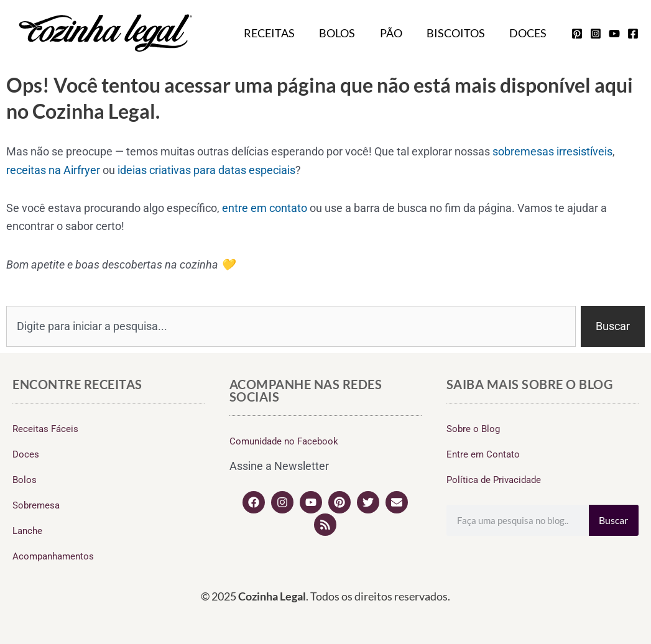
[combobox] (291, 326)
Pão (396, 33)
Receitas (279, 33)
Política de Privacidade (494, 480)
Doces (529, 33)
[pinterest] (577, 34)
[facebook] (633, 34)
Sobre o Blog (473, 429)
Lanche (27, 531)
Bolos (344, 33)
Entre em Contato (483, 454)
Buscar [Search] (613, 520)
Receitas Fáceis (45, 429)
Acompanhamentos (53, 556)
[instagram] (596, 34)
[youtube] (614, 34)
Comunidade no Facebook (284, 441)
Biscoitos (459, 33)
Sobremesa (36, 505)
